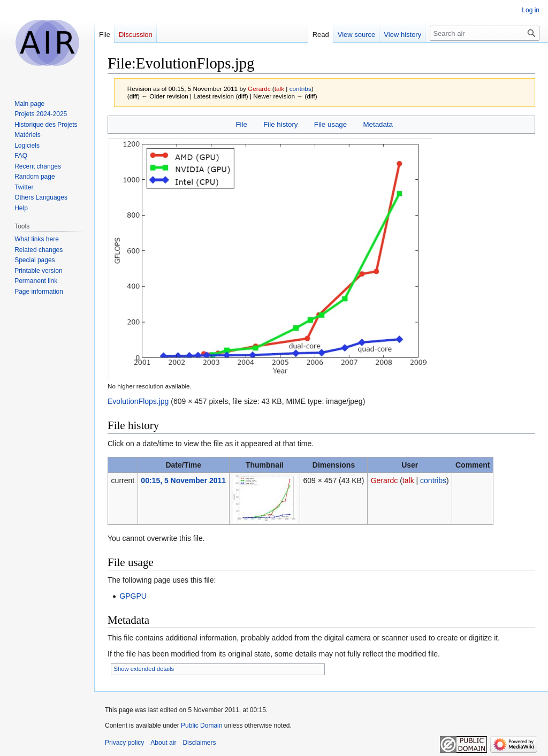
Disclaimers (199, 743)
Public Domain (201, 726)
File (241, 124)
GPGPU (133, 596)
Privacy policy (124, 743)
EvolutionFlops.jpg (138, 401)
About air (163, 743)
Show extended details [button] (144, 669)
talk (279, 89)
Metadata (378, 124)
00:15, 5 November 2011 (183, 480)
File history (280, 124)
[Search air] (485, 33)
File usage (330, 124)
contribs (300, 89)
